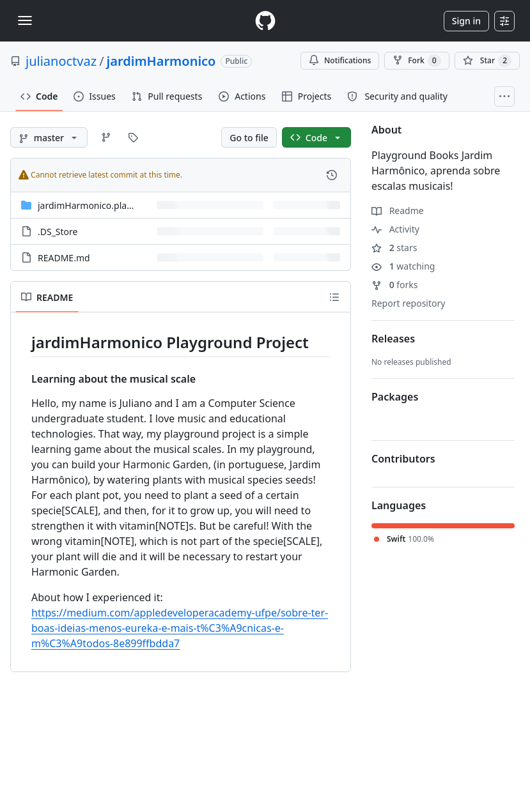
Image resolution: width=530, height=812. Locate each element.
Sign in (466, 21)
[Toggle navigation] (25, 20)
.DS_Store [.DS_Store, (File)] (58, 232)
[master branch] (49, 137)
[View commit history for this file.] (332, 175)
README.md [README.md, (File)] (64, 258)
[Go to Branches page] (106, 137)
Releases (393, 339)
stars (394, 248)
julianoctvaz (61, 61)
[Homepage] (265, 21)
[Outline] (334, 297)
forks (395, 285)
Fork (417, 61)
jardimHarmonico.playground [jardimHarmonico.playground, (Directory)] (100, 205)
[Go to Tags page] (133, 137)
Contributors (403, 459)
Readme (398, 211)
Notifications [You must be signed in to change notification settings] (340, 60)
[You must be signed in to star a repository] (487, 61)
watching (403, 266)
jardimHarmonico (161, 61)
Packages (395, 397)
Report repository (408, 303)
